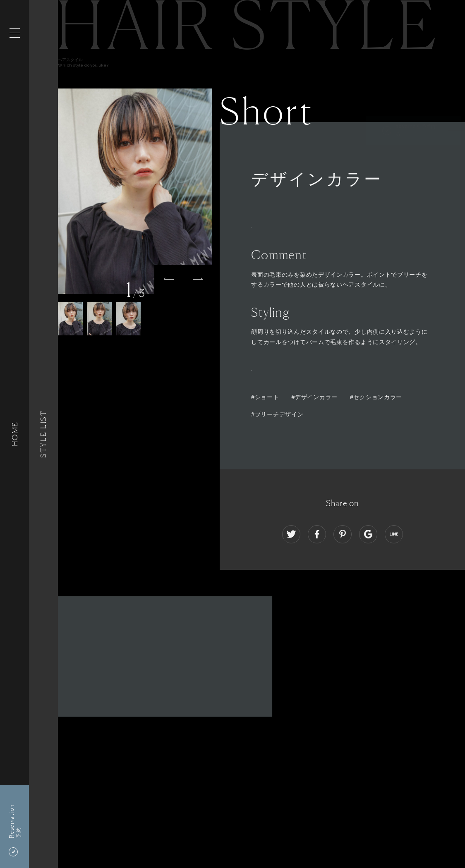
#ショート (265, 397)
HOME (14, 434)
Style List (43, 434)
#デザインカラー (315, 397)
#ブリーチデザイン (277, 414)
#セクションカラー (376, 397)
